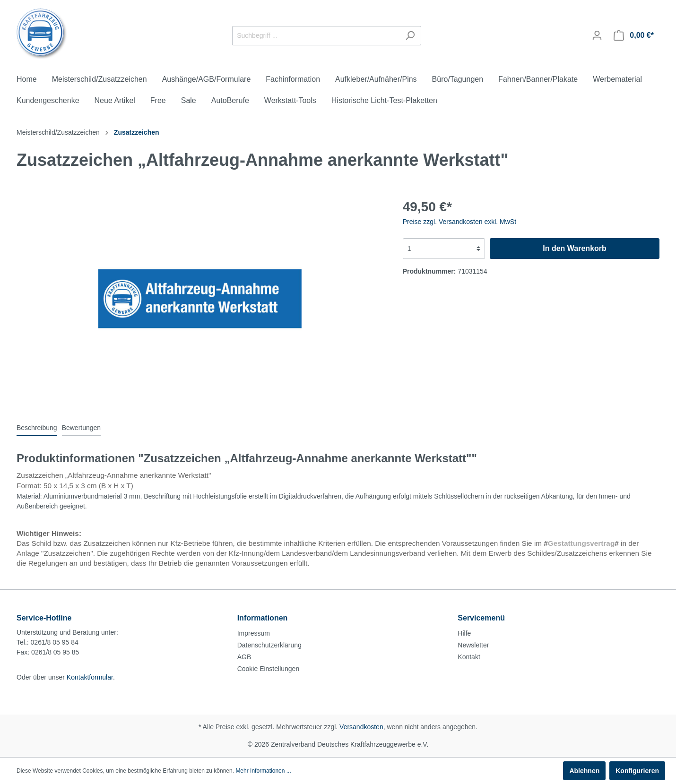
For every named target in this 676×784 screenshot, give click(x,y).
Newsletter (473, 645)
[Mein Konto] (597, 35)
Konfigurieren (637, 771)
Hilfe (464, 633)
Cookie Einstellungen (269, 669)
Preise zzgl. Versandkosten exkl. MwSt (459, 222)
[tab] (37, 428)
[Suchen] (410, 36)
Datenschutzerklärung (269, 645)
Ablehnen (584, 771)
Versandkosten (361, 727)
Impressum (254, 633)
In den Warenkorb (575, 248)
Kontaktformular (90, 677)
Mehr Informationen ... (263, 771)
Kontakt (469, 657)
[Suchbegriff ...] (316, 36)
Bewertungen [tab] (82, 428)
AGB (244, 657)
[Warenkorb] (634, 35)
